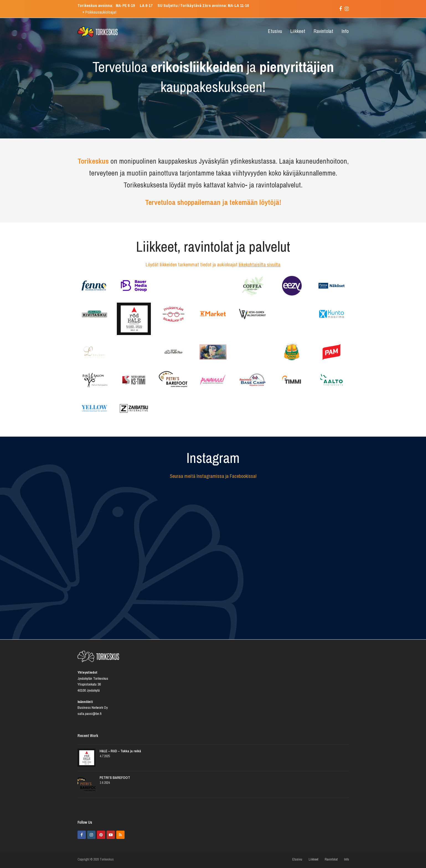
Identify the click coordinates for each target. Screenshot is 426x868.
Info (346, 859)
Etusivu (297, 859)
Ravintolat (331, 859)
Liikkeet (313, 859)
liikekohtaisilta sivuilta (260, 265)
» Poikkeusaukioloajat (99, 12)
